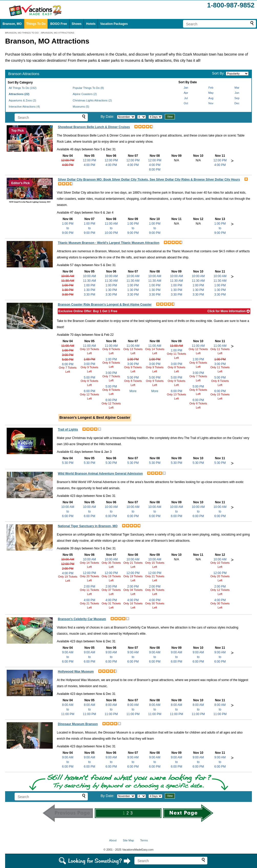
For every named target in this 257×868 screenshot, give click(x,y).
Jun (237, 93)
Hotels (91, 24)
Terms (144, 840)
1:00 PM (68, 285)
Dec (237, 103)
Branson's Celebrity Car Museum (82, 619)
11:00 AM (68, 346)
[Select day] (142, 117)
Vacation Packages (114, 24)
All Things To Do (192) (23, 88)
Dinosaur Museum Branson (78, 724)
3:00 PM (68, 355)
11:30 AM (68, 281)
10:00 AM (68, 276)
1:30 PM (68, 290)
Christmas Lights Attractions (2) (92, 100)
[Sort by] (237, 74)
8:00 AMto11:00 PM (68, 709)
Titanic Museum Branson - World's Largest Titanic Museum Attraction (109, 243)
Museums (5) (81, 107)
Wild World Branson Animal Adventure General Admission (100, 474)
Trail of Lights (68, 430)
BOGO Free (58, 24)
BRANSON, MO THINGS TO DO (22, 33)
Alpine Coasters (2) (85, 94)
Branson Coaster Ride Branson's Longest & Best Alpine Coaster (105, 305)
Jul (186, 98)
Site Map (128, 840)
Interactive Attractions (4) (24, 107)
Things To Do (36, 24)
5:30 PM (68, 463)
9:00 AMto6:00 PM (68, 657)
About (113, 840)
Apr (186, 93)
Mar (237, 88)
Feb (211, 88)
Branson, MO (12, 24)
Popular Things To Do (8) (88, 88)
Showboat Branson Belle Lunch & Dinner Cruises (94, 127)
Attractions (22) (19, 94)
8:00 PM (155, 170)
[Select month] (126, 117)
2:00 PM (68, 569)
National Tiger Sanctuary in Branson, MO (88, 526)
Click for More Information (229, 311)
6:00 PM (68, 364)
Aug (211, 98)
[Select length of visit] (155, 117)
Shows (77, 24)
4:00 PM (68, 165)
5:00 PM (68, 360)
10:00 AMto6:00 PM (68, 511)
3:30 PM (68, 295)
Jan (186, 88)
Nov (211, 103)
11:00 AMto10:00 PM (111, 228)
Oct (186, 103)
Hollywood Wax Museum (76, 672)
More (133, 391)
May (211, 93)
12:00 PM (68, 160)
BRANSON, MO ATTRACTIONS (58, 33)
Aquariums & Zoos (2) (22, 100)
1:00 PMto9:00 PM (68, 228)
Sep (237, 98)
